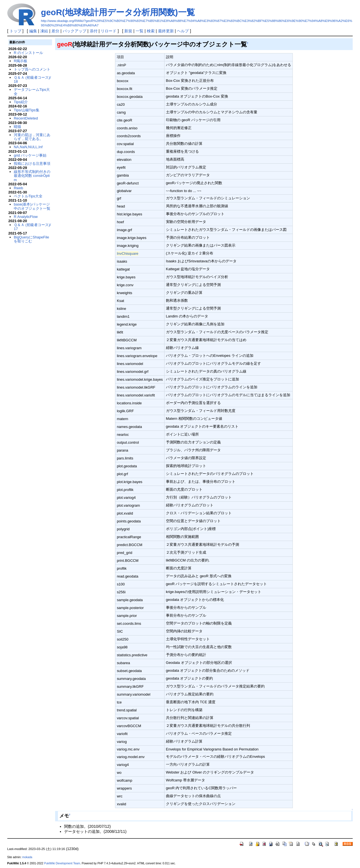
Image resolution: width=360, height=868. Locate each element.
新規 (128, 31)
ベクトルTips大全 (28, 196)
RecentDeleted (26, 118)
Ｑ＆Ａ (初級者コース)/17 (32, 227)
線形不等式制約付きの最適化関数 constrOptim (32, 176)
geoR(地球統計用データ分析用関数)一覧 (118, 12)
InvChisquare (127, 253)
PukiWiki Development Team (62, 863)
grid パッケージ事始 (30, 155)
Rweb (18, 188)
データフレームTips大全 (32, 92)
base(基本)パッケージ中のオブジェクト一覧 (32, 206)
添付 (94, 31)
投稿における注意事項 (32, 164)
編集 (33, 31)
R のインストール (28, 53)
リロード (109, 31)
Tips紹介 (21, 102)
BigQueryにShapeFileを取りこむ (31, 239)
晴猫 (17, 127)
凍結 (44, 31)
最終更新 (166, 31)
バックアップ (75, 31)
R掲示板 (21, 61)
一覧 (139, 31)
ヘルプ (183, 31)
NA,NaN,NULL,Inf (28, 147)
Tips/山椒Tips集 (27, 110)
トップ (15, 31)
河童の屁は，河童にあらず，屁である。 (32, 137)
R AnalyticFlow (26, 217)
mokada (27, 857)
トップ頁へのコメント (32, 69)
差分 (55, 31)
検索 (151, 31)
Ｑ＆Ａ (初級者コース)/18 (32, 79)
